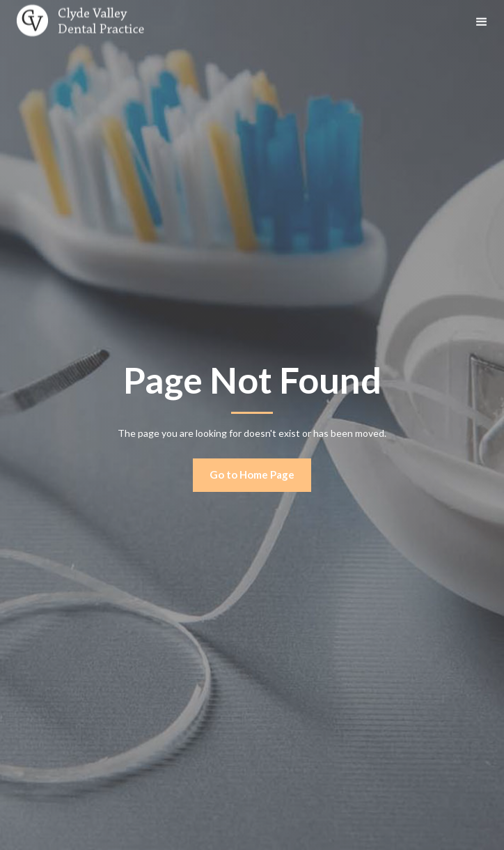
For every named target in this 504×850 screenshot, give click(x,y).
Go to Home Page (252, 474)
